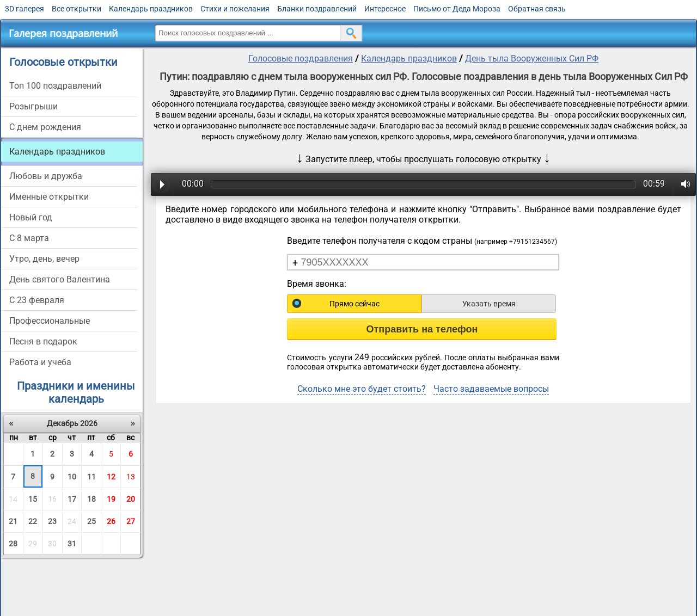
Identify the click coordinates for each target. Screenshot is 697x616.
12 (111, 477)
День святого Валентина (60, 279)
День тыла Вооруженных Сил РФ (532, 58)
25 (91, 521)
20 (131, 499)
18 (91, 499)
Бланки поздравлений (317, 9)
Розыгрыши (33, 106)
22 (33, 521)
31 (72, 544)
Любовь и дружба (46, 176)
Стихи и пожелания (235, 9)
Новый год (31, 217)
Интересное (385, 9)
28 (13, 544)
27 (131, 521)
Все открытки (77, 9)
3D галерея (25, 9)
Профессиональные (50, 321)
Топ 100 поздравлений (55, 86)
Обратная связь (537, 9)
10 (72, 477)
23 (52, 521)
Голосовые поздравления (301, 58)
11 (91, 477)
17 (72, 499)
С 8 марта (29, 238)
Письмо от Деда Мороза (457, 9)
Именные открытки (49, 197)
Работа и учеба (40, 362)
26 (111, 521)
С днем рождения (45, 127)
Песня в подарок (43, 341)
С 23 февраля (37, 300)
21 (13, 521)
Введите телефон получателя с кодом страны (422, 241)
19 (111, 499)
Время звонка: (317, 284)
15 (33, 499)
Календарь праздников (151, 9)
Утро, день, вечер (44, 259)
